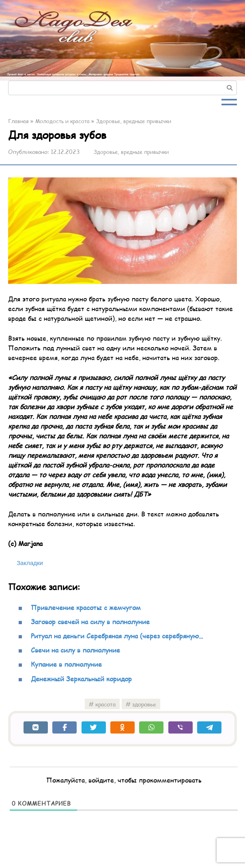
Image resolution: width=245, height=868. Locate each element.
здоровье (144, 704)
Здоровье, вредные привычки (133, 152)
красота (105, 704)
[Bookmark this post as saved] (26, 563)
